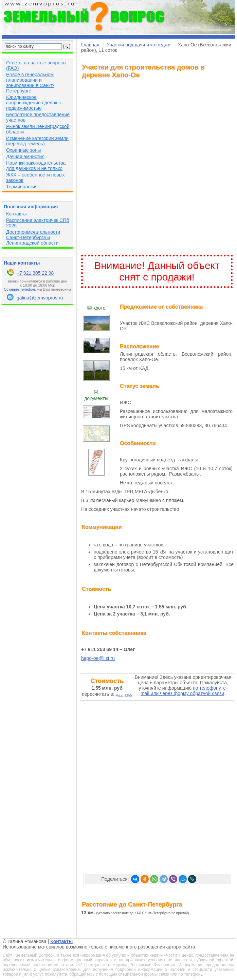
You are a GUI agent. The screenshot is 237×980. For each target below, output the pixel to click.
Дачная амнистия (25, 157)
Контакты (16, 214)
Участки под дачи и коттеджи (139, 45)
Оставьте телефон (19, 289)
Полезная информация (31, 207)
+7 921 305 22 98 (35, 273)
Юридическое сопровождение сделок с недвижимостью (33, 103)
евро (128, 695)
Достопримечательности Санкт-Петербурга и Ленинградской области (33, 237)
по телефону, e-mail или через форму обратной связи (184, 691)
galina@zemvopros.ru (40, 298)
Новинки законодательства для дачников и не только (36, 166)
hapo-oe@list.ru (98, 658)
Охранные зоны (23, 150)
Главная (90, 45)
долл (119, 695)
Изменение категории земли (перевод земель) (37, 141)
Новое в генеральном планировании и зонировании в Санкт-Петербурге (30, 83)
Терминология (22, 187)
